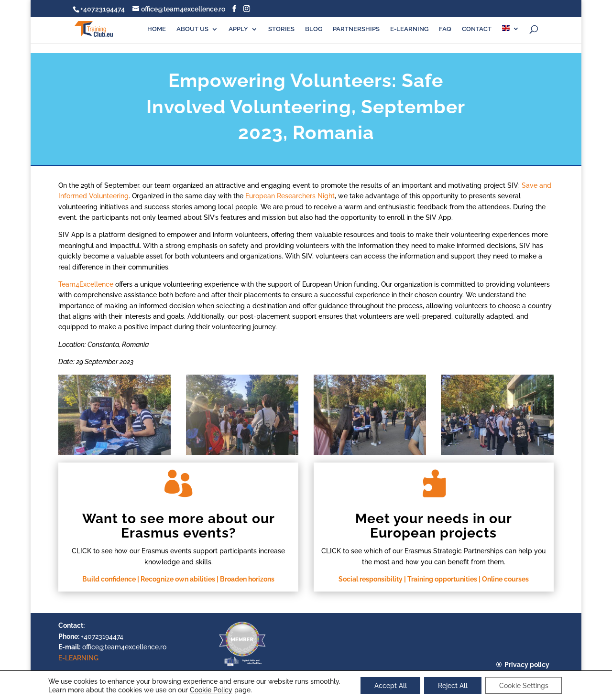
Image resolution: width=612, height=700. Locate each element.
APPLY (238, 29)
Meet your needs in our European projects (434, 526)
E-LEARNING (409, 29)
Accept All (389, 685)
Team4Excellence (86, 284)
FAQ (445, 29)
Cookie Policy (209, 689)
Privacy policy (527, 665)
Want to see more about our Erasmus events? (179, 526)
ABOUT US (192, 29)
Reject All (453, 685)
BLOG (314, 29)
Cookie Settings (525, 685)
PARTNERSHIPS (356, 29)
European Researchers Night (290, 196)
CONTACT (477, 29)
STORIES (281, 29)
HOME (157, 29)
